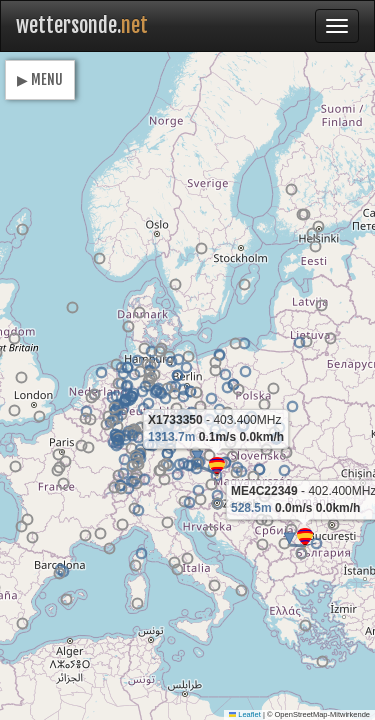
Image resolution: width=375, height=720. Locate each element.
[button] (305, 538)
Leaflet (245, 714)
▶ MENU (40, 79)
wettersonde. (82, 25)
